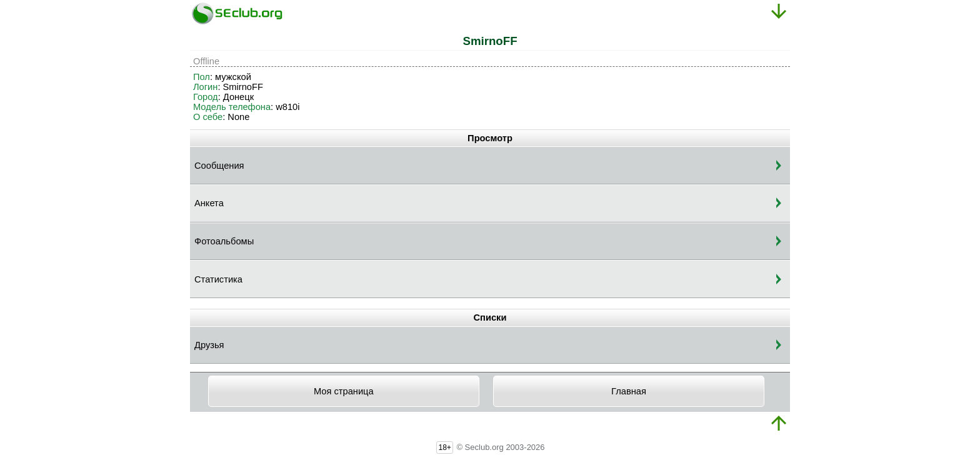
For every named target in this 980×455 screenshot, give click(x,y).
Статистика (218, 279)
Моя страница (344, 391)
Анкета (209, 203)
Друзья (209, 345)
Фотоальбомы (224, 241)
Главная (629, 391)
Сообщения (219, 166)
